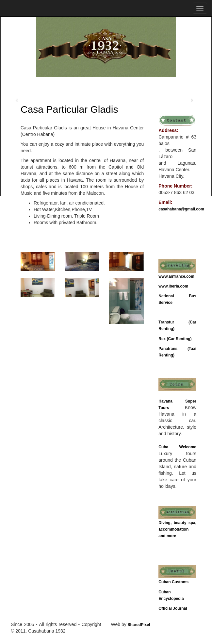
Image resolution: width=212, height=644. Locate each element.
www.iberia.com (173, 286)
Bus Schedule (171, 312)
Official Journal (173, 608)
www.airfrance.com (176, 276)
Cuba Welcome (177, 447)
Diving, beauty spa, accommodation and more (177, 529)
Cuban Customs (173, 582)
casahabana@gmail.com (181, 209)
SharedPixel (139, 625)
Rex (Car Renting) (175, 339)
